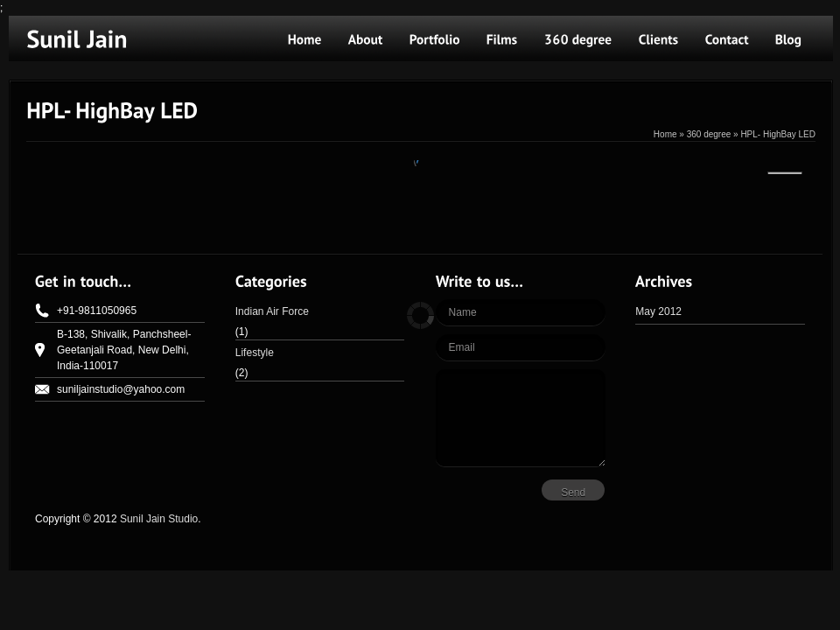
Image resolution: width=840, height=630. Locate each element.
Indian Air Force (272, 311)
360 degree (709, 134)
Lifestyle (255, 353)
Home (665, 134)
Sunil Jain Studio (159, 519)
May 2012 (658, 311)
